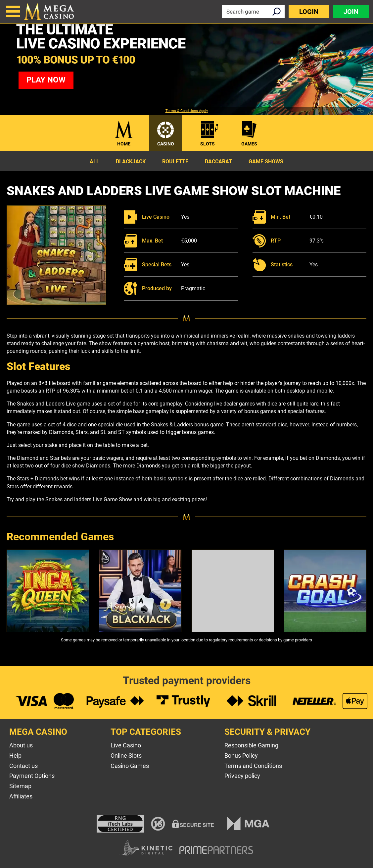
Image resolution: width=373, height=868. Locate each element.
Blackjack (131, 162)
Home (124, 144)
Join (351, 12)
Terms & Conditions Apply (187, 111)
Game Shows (266, 162)
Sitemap (20, 786)
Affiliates (21, 796)
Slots (208, 144)
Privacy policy (242, 776)
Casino (166, 144)
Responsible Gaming (251, 745)
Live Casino (126, 745)
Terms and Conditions (253, 766)
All (94, 162)
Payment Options (32, 776)
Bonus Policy (241, 756)
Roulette (175, 162)
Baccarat (218, 162)
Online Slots (126, 756)
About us (21, 745)
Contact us (23, 766)
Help (15, 756)
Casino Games (130, 766)
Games (249, 144)
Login (309, 12)
